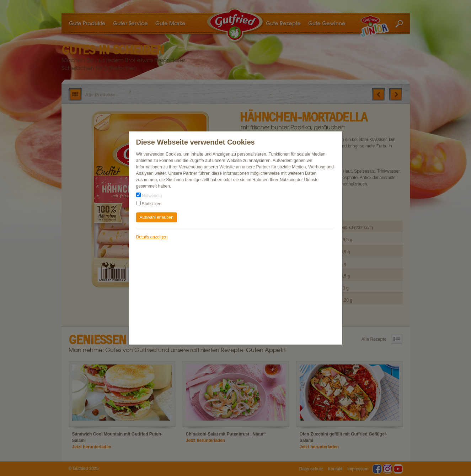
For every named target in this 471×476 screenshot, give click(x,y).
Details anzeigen (152, 237)
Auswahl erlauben (157, 217)
